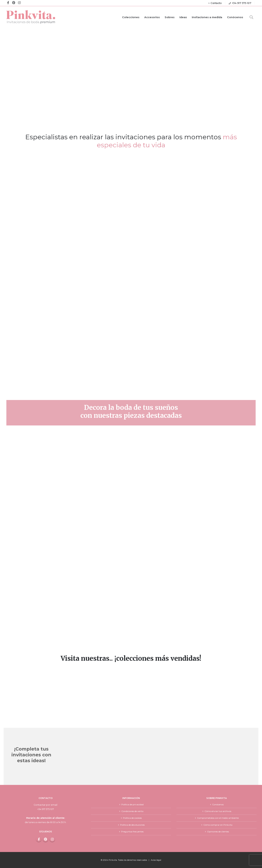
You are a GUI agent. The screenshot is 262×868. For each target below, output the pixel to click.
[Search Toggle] (251, 17)
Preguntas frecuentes (132, 832)
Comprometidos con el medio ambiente (218, 818)
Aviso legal (156, 860)
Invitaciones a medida (207, 17)
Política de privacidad (132, 804)
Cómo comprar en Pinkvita (218, 825)
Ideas (183, 17)
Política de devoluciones (132, 825)
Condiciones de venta (132, 811)
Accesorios (152, 17)
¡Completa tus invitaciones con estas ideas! (31, 755)
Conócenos (235, 17)
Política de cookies (132, 818)
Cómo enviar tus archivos (218, 811)
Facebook (39, 839)
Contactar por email (45, 805)
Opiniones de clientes (218, 832)
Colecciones (131, 17)
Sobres (170, 17)
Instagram (52, 839)
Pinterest (45, 839)
